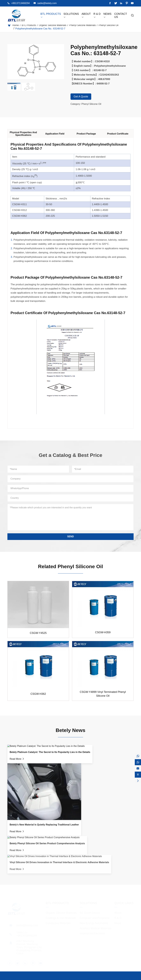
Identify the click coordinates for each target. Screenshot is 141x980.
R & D (118, 918)
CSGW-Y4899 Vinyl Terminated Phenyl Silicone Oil (103, 696)
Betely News (70, 728)
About (118, 912)
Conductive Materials (58, 923)
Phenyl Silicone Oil (108, 25)
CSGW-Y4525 (38, 636)
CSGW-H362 (38, 696)
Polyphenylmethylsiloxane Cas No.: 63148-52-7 (40, 29)
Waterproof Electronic (92, 933)
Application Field (57, 134)
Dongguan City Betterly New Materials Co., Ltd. (41, 978)
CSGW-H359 (103, 635)
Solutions (88, 903)
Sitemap (116, 978)
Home (16, 25)
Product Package (89, 134)
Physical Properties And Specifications (26, 134)
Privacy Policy (131, 978)
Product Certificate (120, 134)
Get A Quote (81, 97)
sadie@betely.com (47, 3)
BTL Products (29, 25)
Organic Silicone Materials (53, 25)
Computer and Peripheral (95, 918)
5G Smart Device (90, 912)
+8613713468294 (20, 3)
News (118, 923)
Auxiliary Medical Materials (95, 928)
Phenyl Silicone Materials (83, 25)
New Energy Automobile (94, 923)
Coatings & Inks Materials (61, 918)
